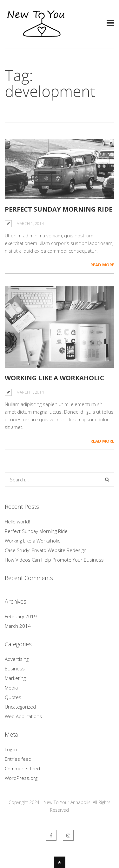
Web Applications (23, 716)
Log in (11, 749)
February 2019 (21, 616)
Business (15, 668)
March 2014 (18, 626)
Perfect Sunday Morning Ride (59, 209)
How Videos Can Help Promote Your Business (54, 560)
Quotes (13, 697)
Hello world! (17, 521)
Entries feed (18, 759)
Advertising (17, 659)
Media (11, 688)
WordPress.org (21, 778)
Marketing (15, 678)
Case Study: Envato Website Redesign (46, 550)
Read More (102, 265)
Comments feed (22, 768)
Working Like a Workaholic (54, 378)
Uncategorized (20, 707)
